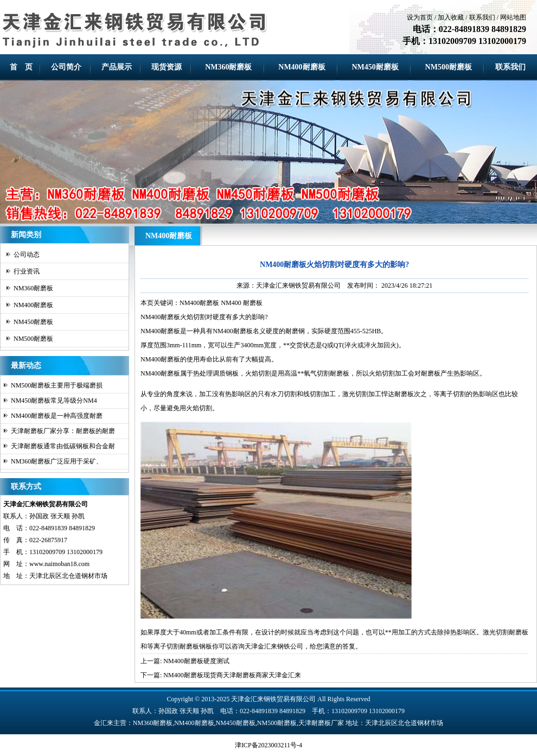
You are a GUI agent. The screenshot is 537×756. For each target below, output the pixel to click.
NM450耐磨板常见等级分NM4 (54, 401)
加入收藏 (451, 17)
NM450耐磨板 (375, 67)
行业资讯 (27, 271)
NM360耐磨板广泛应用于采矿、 (57, 461)
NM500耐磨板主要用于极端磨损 (57, 385)
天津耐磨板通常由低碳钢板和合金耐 (63, 446)
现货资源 (167, 67)
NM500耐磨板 (449, 67)
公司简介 (66, 67)
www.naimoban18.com (59, 564)
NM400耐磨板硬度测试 (196, 661)
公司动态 (27, 255)
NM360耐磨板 (228, 67)
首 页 (21, 67)
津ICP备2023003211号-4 (268, 745)
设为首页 (420, 17)
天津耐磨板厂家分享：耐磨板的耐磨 (63, 431)
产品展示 (117, 67)
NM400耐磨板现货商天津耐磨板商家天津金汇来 (232, 675)
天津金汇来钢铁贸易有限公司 (298, 285)
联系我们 (482, 17)
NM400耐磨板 (302, 67)
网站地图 (513, 17)
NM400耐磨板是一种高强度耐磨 (57, 416)
